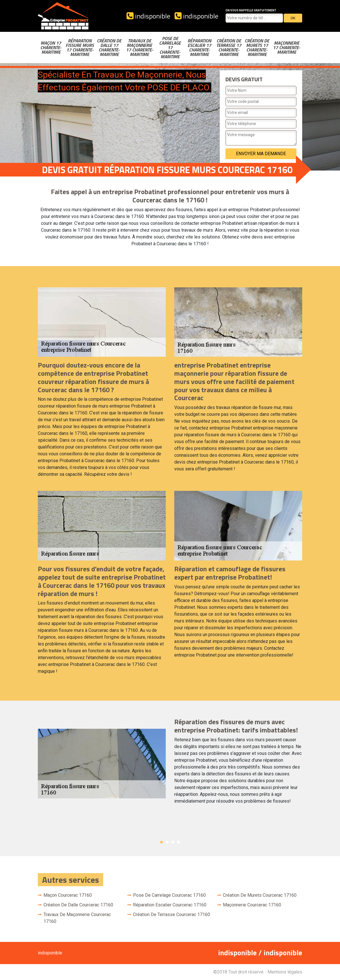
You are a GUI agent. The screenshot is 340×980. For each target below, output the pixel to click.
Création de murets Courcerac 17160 (260, 895)
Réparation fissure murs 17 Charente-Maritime (80, 47)
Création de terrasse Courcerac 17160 (172, 914)
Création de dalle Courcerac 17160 (78, 905)
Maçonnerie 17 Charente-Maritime (287, 47)
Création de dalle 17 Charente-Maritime (109, 47)
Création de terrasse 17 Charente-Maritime (229, 47)
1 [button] (161, 842)
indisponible (148, 16)
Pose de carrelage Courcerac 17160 (169, 895)
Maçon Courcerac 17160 (68, 895)
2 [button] (167, 842)
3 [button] (173, 842)
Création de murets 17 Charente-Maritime (257, 47)
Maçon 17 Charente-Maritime (51, 47)
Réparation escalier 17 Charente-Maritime (199, 47)
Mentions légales (285, 972)
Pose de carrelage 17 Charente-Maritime (170, 47)
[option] (170, 763)
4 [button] (179, 842)
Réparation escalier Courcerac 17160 (170, 905)
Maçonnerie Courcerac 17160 (252, 905)
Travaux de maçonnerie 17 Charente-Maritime (140, 47)
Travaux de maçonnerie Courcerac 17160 (77, 918)
